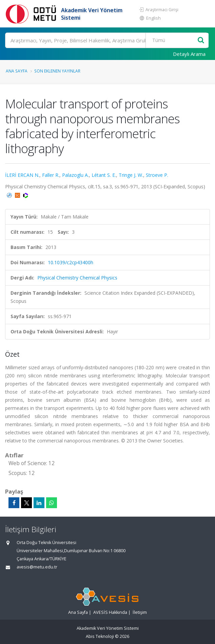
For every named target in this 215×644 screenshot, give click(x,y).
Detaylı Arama (189, 54)
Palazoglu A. (75, 175)
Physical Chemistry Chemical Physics (77, 278)
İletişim (140, 612)
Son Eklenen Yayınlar (57, 71)
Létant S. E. (104, 175)
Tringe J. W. (131, 175)
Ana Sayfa (17, 71)
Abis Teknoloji (100, 636)
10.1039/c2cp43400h (71, 262)
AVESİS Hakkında (110, 612)
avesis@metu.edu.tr (37, 567)
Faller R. (51, 175)
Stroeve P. (157, 175)
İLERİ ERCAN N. (22, 175)
